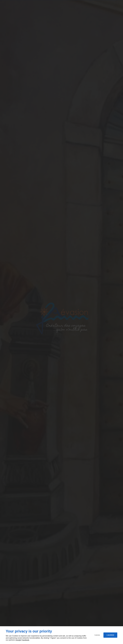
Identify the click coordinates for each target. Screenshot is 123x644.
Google (18, 640)
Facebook (25, 640)
